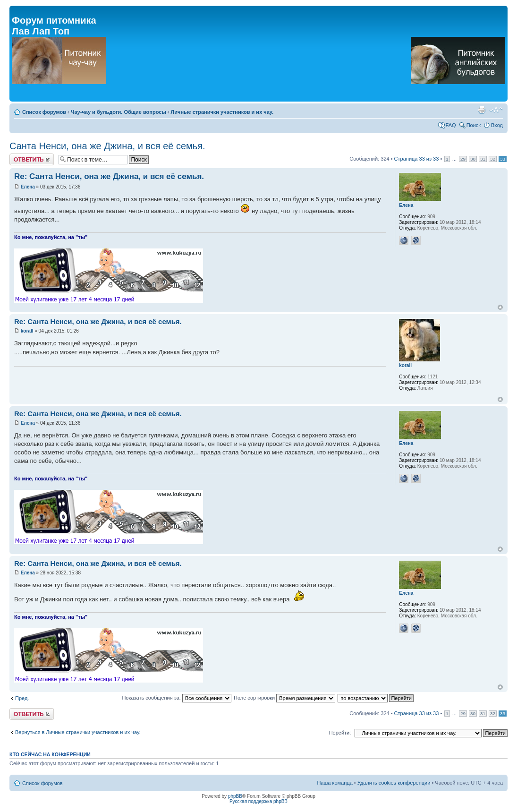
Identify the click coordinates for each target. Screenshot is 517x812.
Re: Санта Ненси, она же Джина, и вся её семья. (109, 176)
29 (463, 159)
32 (493, 159)
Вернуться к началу (500, 307)
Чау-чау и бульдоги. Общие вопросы (119, 112)
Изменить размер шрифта (496, 110)
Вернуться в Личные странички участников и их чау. (78, 732)
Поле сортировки (284, 698)
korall (27, 331)
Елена (28, 187)
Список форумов (44, 112)
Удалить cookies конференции (394, 783)
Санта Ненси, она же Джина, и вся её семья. (107, 146)
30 (473, 159)
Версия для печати (482, 110)
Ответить (32, 159)
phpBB (235, 796)
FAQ (451, 125)
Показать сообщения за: (177, 698)
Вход (497, 125)
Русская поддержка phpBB (258, 801)
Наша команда (335, 783)
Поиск (474, 125)
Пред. (22, 698)
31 (483, 159)
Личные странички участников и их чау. (222, 112)
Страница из (417, 159)
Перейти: (340, 733)
